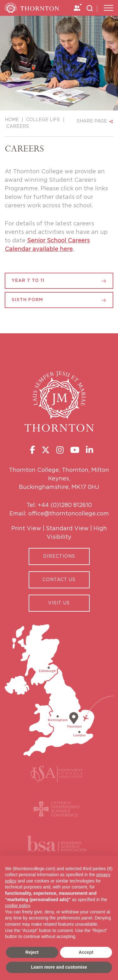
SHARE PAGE (92, 121)
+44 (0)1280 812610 (65, 505)
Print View (26, 529)
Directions (59, 556)
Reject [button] (32, 952)
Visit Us (59, 603)
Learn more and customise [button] (59, 967)
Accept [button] (86, 952)
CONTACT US (59, 580)
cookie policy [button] (17, 906)
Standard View (67, 529)
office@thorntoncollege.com (69, 514)
